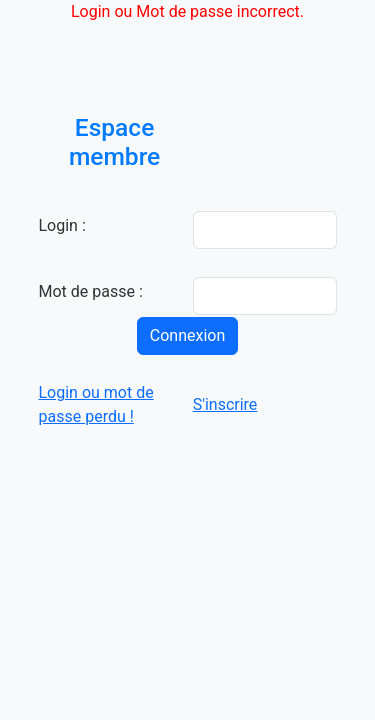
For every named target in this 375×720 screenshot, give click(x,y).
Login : (62, 225)
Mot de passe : (91, 291)
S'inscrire (225, 404)
